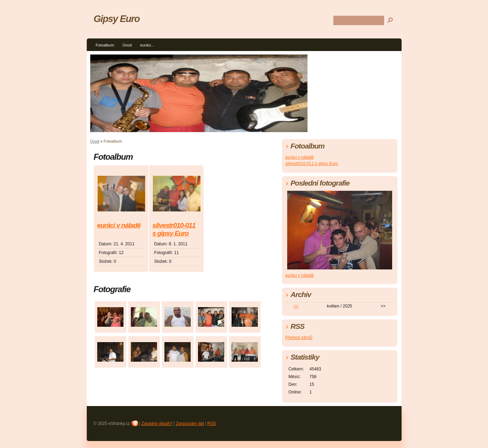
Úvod (127, 45)
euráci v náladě (119, 225)
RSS (212, 424)
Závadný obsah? (157, 424)
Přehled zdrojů (299, 338)
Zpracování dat (190, 424)
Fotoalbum (105, 45)
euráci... (147, 45)
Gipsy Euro (117, 19)
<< (296, 306)
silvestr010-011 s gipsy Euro (174, 229)
